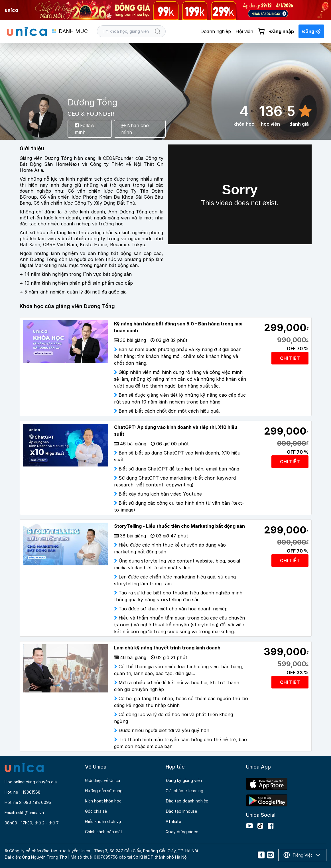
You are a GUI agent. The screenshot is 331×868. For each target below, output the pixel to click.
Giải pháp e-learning (184, 791)
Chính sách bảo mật (104, 832)
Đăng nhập (282, 31)
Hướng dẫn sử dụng (104, 791)
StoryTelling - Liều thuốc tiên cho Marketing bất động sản (179, 526)
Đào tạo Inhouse (181, 811)
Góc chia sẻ (96, 811)
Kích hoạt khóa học (103, 801)
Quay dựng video (182, 832)
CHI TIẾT (290, 358)
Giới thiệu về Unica (102, 780)
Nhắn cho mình (135, 129)
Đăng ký (311, 31)
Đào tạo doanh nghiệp (187, 801)
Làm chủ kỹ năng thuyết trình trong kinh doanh (167, 648)
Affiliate (173, 821)
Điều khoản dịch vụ (103, 821)
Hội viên (244, 31)
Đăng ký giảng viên (184, 780)
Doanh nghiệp (216, 31)
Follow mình (85, 129)
